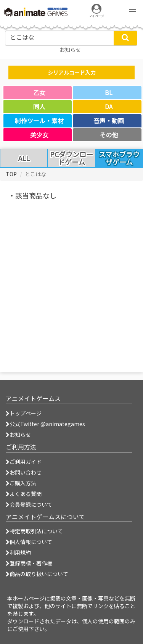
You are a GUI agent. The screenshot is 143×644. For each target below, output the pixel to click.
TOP (11, 174)
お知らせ (18, 435)
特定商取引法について (34, 531)
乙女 (39, 92)
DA (109, 106)
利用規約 (18, 552)
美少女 (39, 135)
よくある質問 (24, 494)
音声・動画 (109, 121)
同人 (39, 106)
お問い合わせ (24, 472)
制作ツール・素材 (39, 121)
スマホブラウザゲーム (119, 158)
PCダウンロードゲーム (71, 158)
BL (109, 92)
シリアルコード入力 (72, 72)
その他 (109, 135)
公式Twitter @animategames (47, 424)
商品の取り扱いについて (37, 574)
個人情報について (29, 542)
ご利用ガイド (24, 462)
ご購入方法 (21, 483)
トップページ (24, 413)
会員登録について (29, 504)
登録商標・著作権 (29, 563)
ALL (24, 158)
